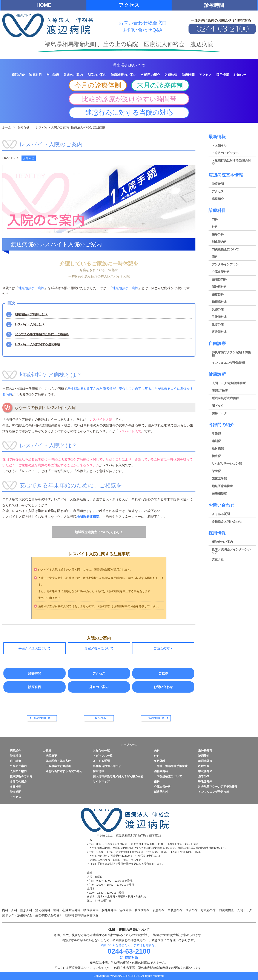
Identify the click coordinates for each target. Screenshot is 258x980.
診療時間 (214, 5)
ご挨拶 (163, 673)
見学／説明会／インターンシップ (231, 551)
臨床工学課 (219, 479)
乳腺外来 (218, 309)
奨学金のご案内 (222, 542)
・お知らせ (219, 145)
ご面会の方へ (163, 648)
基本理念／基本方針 (57, 761)
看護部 (216, 433)
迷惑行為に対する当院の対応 (129, 112)
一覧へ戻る (99, 718)
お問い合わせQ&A (143, 30)
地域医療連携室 (88, 517)
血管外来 (218, 324)
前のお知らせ (42, 718)
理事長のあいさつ (129, 65)
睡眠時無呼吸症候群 (225, 398)
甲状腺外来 (219, 317)
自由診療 (217, 343)
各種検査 (15, 787)
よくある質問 (221, 514)
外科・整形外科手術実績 (171, 766)
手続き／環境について (35, 648)
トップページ (129, 745)
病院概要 (50, 756)
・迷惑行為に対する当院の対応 (231, 162)
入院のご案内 (18, 771)
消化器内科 (219, 242)
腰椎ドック (219, 413)
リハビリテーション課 (227, 464)
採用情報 (217, 533)
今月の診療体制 (98, 85)
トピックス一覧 (103, 756)
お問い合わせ (163, 687)
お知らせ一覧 (101, 751)
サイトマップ (101, 781)
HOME (44, 5)
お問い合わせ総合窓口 (143, 23)
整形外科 (218, 234)
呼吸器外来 (219, 332)
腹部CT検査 (220, 391)
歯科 (215, 257)
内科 (215, 219)
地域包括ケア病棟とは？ (31, 314)
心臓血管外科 (221, 272)
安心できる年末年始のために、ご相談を (42, 334)
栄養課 (216, 471)
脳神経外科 (219, 287)
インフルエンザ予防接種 (228, 363)
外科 (215, 227)
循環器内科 (219, 279)
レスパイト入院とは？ (30, 324)
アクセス (129, 5)
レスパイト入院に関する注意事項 (37, 344)
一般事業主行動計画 (57, 766)
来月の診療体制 (160, 85)
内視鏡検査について (225, 249)
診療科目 (35, 687)
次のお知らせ (156, 718)
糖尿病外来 (219, 302)
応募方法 (218, 560)
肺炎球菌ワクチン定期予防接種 (231, 354)
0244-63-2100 (129, 951)
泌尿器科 (218, 294)
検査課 (216, 456)
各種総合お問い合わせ (227, 521)
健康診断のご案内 (21, 776)
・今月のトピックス (225, 153)
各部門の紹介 (221, 425)
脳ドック (218, 406)
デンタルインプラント (227, 264)
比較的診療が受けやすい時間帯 (129, 99)
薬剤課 (216, 441)
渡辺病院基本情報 (226, 175)
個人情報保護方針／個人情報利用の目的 (118, 776)
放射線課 (218, 448)
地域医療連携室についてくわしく (99, 532)
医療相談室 (219, 494)
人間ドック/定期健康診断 (229, 383)
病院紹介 (218, 199)
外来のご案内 (99, 687)
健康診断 (217, 374)
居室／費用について (99, 648)
